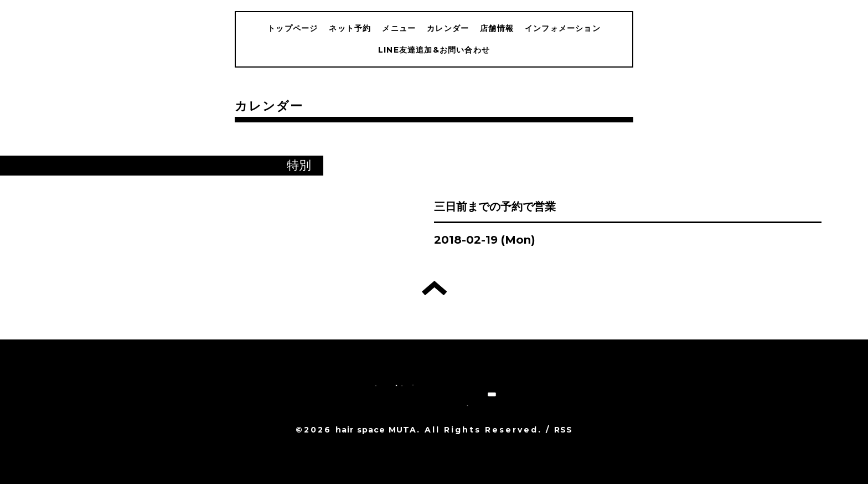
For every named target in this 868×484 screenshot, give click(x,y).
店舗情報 (497, 28)
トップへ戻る (434, 288)
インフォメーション (563, 28)
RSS (564, 430)
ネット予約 (350, 28)
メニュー (399, 28)
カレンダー (448, 28)
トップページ (293, 28)
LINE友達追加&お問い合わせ (434, 50)
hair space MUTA (376, 430)
